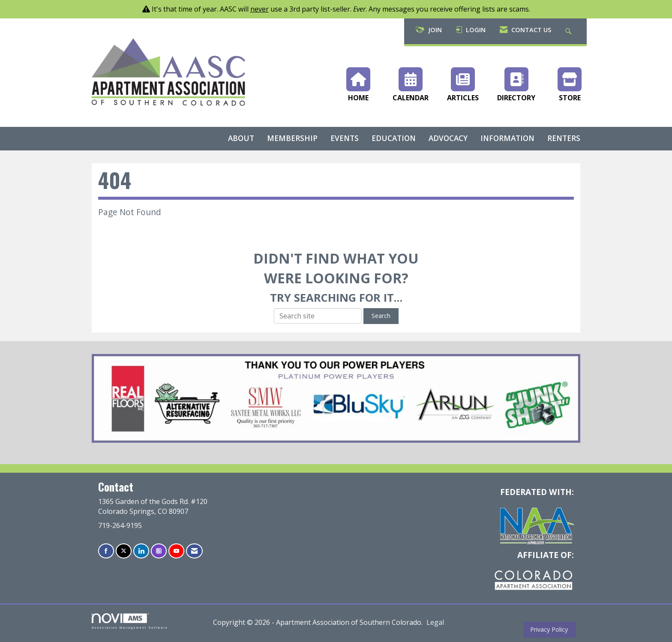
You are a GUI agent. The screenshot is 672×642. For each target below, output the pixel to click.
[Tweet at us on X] (124, 551)
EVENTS (345, 138)
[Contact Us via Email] (194, 551)
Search (381, 316)
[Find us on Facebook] (106, 551)
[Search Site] (569, 31)
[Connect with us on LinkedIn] (141, 551)
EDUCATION (394, 138)
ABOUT (241, 138)
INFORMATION (507, 138)
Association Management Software (130, 621)
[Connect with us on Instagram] (159, 551)
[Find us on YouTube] (176, 551)
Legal (435, 622)
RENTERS (564, 138)
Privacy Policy (547, 629)
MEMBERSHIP (292, 138)
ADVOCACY (448, 138)
